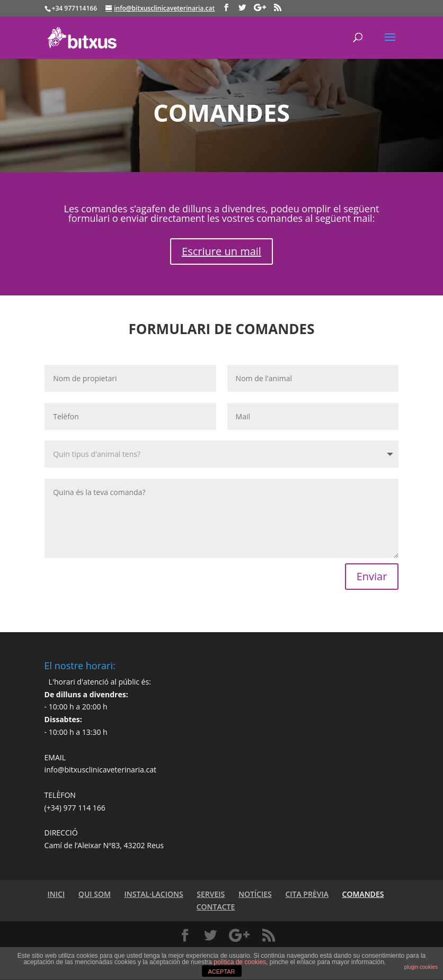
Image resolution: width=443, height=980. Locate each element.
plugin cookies (421, 967)
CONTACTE (216, 907)
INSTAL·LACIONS (153, 894)
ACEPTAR (221, 972)
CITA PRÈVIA (307, 894)
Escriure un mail (221, 251)
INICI (56, 894)
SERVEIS (211, 894)
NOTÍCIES (255, 894)
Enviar (372, 576)
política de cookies (240, 962)
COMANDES (363, 894)
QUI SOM (95, 894)
